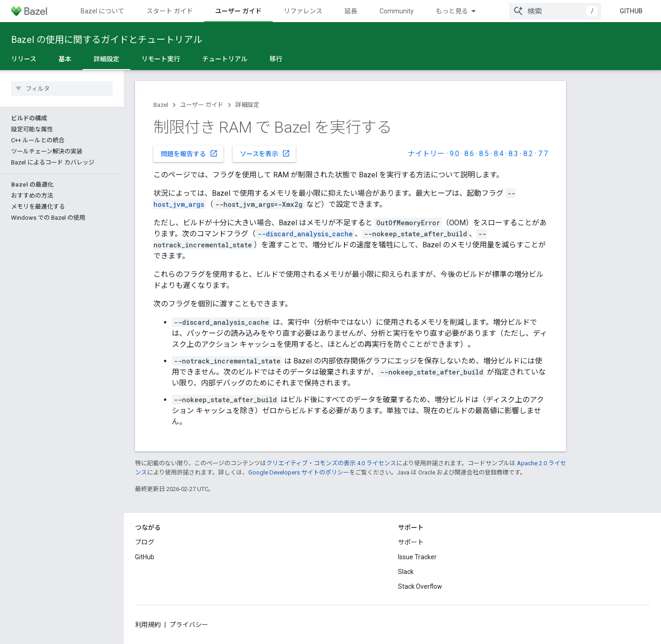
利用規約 (148, 625)
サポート (411, 542)
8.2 (528, 154)
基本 (65, 59)
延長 (351, 11)
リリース (24, 59)
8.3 (513, 154)
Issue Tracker (417, 557)
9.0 (454, 154)
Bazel (161, 105)
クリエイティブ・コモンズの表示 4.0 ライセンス (331, 463)
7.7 (543, 154)
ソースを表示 (265, 153)
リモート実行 (161, 59)
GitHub (631, 11)
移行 (276, 59)
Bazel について (102, 11)
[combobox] (555, 11)
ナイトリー (426, 154)
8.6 (469, 154)
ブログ (145, 542)
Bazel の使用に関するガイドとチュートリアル (107, 40)
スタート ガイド (170, 11)
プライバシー (189, 625)
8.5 (484, 154)
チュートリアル (225, 59)
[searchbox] (62, 88)
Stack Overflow (420, 586)
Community (397, 11)
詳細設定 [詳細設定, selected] (106, 59)
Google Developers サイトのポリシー (299, 472)
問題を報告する (189, 153)
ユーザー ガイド (202, 105)
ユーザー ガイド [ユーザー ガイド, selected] (238, 11)
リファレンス (303, 11)
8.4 (499, 154)
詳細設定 (247, 105)
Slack (406, 572)
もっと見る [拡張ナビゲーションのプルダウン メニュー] (452, 11)
